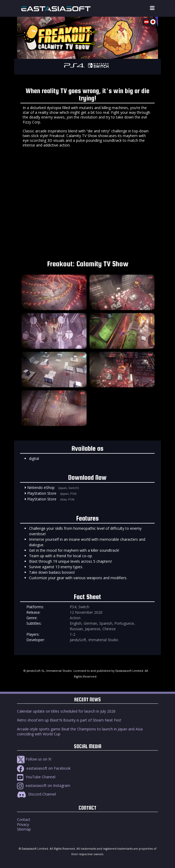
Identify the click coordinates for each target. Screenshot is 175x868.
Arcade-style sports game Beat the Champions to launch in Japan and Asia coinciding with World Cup (80, 731)
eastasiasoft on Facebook (44, 768)
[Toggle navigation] (152, 8)
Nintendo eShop (41, 487)
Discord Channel (36, 794)
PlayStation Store (42, 493)
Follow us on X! (34, 759)
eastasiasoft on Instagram (44, 785)
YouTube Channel (36, 777)
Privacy (23, 824)
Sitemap (24, 829)
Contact (24, 819)
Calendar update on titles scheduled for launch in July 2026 (66, 711)
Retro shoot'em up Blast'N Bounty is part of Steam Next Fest (69, 720)
